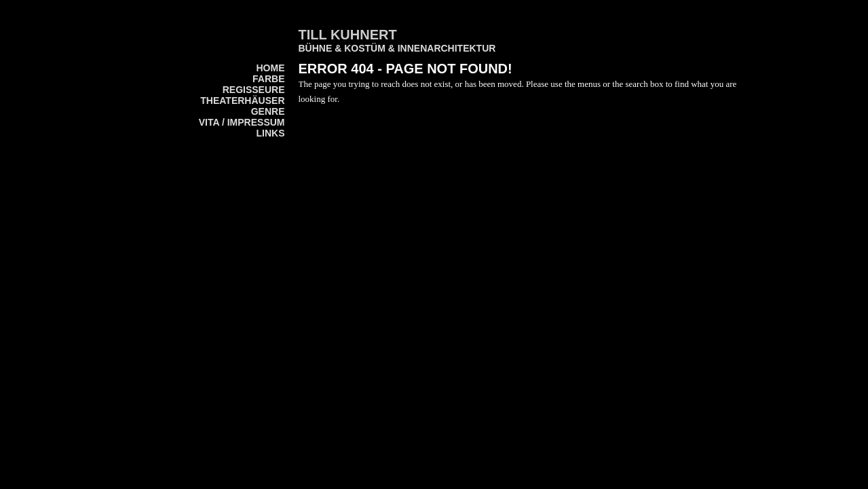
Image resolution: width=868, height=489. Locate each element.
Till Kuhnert (348, 35)
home (271, 68)
